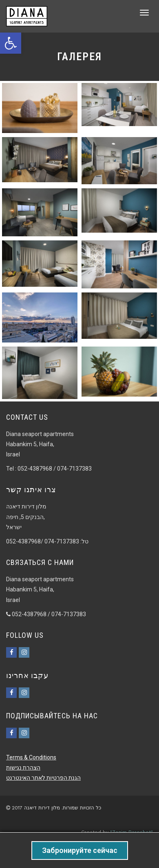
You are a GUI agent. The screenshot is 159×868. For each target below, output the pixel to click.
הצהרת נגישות (23, 768)
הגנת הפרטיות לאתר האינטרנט (43, 778)
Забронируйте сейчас (80, 850)
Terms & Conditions (31, 757)
